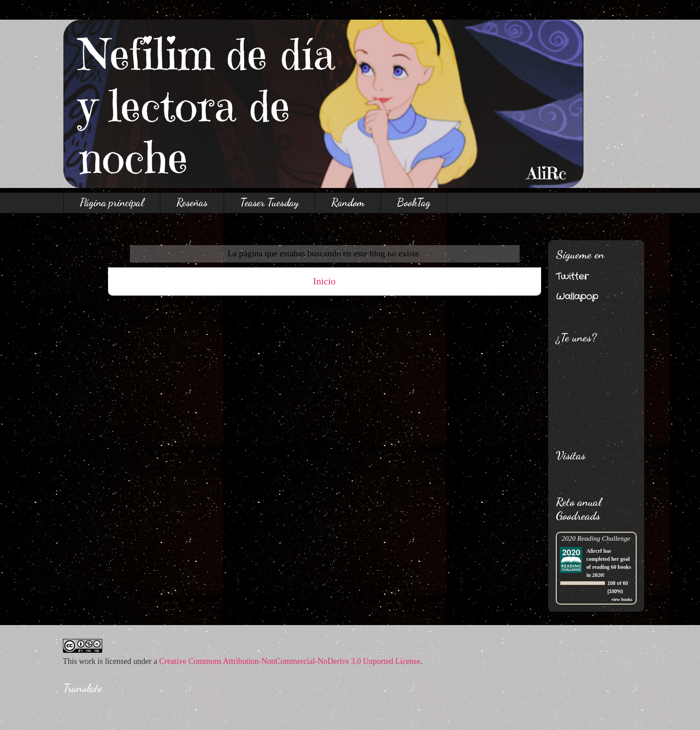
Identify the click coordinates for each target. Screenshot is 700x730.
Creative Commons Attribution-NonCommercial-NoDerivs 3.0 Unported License (290, 661)
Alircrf (594, 551)
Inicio (324, 281)
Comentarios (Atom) (347, 310)
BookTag (414, 202)
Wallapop (577, 297)
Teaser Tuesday (269, 202)
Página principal (112, 202)
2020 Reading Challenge (596, 538)
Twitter (572, 277)
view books (622, 599)
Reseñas (192, 202)
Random (348, 202)
